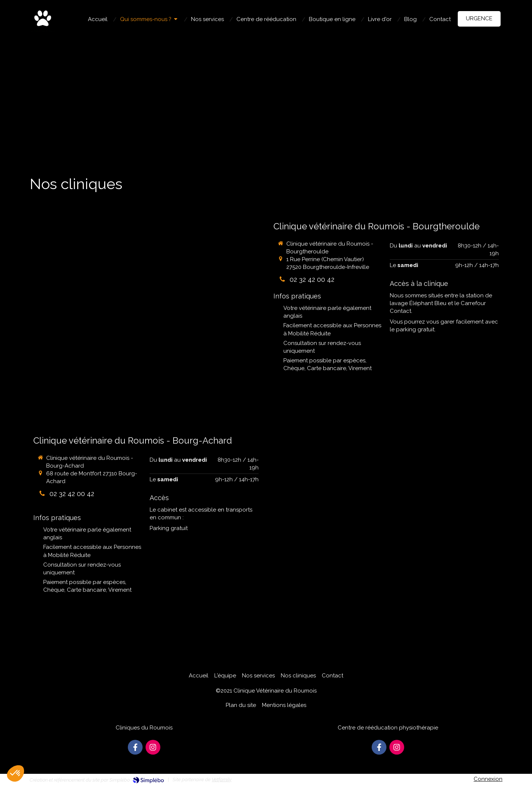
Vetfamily (221, 780)
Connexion (488, 779)
